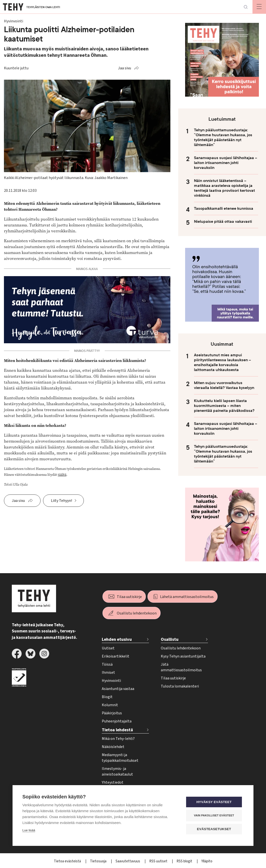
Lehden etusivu (117, 639)
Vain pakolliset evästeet (214, 815)
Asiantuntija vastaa (118, 689)
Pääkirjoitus (112, 713)
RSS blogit (185, 861)
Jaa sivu (125, 68)
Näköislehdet (113, 747)
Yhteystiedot (113, 782)
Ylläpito (207, 861)
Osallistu (170, 639)
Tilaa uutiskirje (129, 597)
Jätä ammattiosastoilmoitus (181, 667)
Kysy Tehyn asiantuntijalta (183, 656)
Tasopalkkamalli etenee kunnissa (224, 209)
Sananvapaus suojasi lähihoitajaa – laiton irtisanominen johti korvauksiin (226, 163)
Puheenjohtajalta (117, 721)
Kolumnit (110, 705)
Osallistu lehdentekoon (137, 613)
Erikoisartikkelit (116, 656)
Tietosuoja (99, 861)
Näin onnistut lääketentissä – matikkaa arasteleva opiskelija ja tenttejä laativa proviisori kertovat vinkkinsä (224, 188)
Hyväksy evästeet (214, 802)
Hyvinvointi (111, 681)
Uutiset (108, 648)
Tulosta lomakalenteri (180, 686)
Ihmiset (108, 673)
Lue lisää (29, 830)
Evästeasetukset (214, 829)
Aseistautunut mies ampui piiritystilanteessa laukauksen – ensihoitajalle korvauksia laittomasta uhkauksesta (222, 362)
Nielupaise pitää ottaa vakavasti (223, 222)
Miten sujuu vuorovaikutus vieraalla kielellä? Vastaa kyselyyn (224, 385)
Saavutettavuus (128, 861)
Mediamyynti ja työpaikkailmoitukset (120, 758)
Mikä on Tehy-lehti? (118, 739)
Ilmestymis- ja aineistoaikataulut (117, 771)
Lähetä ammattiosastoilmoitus (187, 597)
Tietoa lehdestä (117, 730)
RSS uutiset (159, 861)
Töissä (107, 664)
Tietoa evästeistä (68, 861)
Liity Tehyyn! (61, 501)
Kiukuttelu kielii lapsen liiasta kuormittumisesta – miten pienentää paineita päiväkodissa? (224, 406)
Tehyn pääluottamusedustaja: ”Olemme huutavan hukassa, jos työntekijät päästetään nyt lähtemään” (223, 137)
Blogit (107, 697)
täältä (62, 475)
